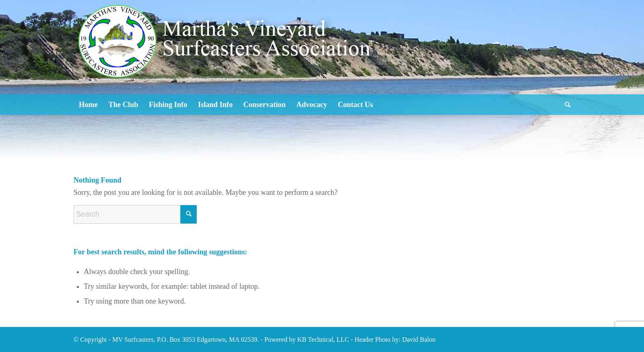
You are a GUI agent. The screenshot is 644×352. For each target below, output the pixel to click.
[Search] (565, 105)
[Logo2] (228, 66)
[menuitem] (88, 105)
